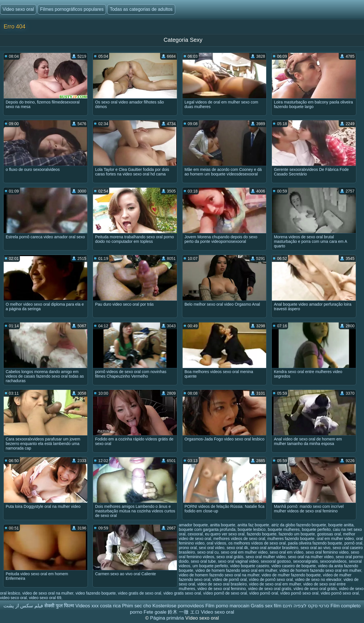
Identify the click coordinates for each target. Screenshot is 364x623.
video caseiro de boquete (293, 566)
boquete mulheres (284, 529)
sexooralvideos (333, 561)
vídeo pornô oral (263, 593)
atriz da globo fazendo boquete (299, 525)
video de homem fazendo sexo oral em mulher (236, 570)
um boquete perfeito (210, 566)
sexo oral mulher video (266, 557)
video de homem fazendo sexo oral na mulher (219, 575)
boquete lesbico (252, 529)
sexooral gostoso (276, 561)
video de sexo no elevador (318, 579)
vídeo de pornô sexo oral (271, 579)
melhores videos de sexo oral (239, 539)
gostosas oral (329, 534)
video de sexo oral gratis (270, 589)
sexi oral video (212, 548)
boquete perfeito (316, 529)
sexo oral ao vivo (316, 548)
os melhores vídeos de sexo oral (257, 543)
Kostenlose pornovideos (178, 606)
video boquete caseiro (250, 566)
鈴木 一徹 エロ (184, 612)
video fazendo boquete (96, 593)
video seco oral (13, 598)
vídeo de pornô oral (230, 579)
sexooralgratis (305, 561)
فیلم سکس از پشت (23, 606)
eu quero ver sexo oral (225, 534)
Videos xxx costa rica (98, 606)
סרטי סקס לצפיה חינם (306, 606)
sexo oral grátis (230, 557)
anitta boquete (223, 525)
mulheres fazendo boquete (291, 539)
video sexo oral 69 (45, 598)
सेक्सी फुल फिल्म (59, 606)
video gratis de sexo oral (140, 593)
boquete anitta (341, 525)
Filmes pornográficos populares (72, 9)
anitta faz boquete (253, 525)
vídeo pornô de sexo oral (225, 593)
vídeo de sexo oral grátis (315, 589)
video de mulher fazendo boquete (291, 575)
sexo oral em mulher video (244, 552)
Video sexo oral (18, 9)
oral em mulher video (335, 539)
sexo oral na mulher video (311, 557)
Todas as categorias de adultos (141, 9)
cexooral (195, 534)
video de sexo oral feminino (222, 589)
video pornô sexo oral (340, 593)
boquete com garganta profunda (207, 529)
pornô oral (353, 543)
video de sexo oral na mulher (48, 593)
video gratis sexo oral (182, 593)
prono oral (188, 548)
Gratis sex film (266, 606)
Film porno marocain (227, 606)
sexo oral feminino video (327, 552)
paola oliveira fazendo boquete (315, 543)
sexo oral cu (208, 552)
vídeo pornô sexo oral (299, 593)
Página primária (168, 618)
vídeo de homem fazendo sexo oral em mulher (320, 570)
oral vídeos (216, 543)
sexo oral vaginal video (238, 561)
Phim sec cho (136, 606)
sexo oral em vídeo (287, 552)
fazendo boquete (262, 534)
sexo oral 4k (237, 548)
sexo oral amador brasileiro (274, 548)
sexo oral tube (203, 561)
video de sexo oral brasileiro (222, 584)
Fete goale (155, 612)
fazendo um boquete (297, 534)
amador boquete (193, 525)
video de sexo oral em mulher (275, 584)
